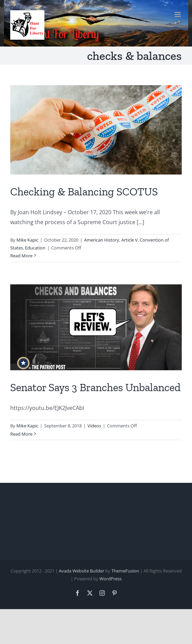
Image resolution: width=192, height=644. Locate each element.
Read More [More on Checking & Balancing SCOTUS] (21, 256)
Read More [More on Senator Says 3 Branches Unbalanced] (21, 434)
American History (102, 240)
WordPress (111, 579)
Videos (94, 426)
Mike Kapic (27, 240)
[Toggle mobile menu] (178, 15)
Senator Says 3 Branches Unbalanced (95, 387)
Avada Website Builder (81, 571)
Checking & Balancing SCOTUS (84, 192)
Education (35, 248)
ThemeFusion (125, 571)
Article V (129, 240)
